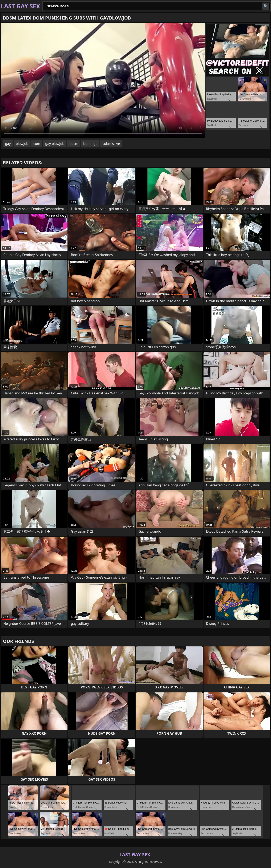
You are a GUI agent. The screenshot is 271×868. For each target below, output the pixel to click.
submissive (111, 144)
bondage (90, 144)
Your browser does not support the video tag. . (103, 81)
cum (37, 144)
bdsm (74, 144)
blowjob (22, 144)
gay (8, 144)
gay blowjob (55, 144)
